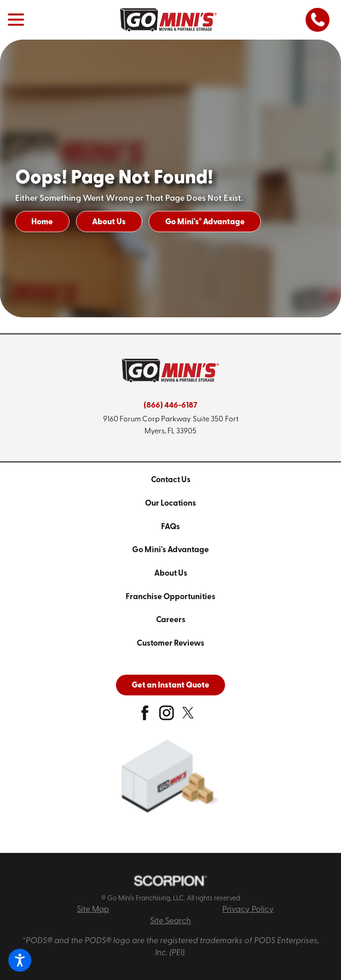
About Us (109, 222)
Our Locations (170, 504)
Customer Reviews (170, 644)
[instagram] (167, 717)
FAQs (170, 527)
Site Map (93, 910)
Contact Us (171, 480)
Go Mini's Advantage (205, 222)
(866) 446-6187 (170, 405)
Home (42, 222)
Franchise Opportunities (170, 597)
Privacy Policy (248, 910)
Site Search (170, 921)
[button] (20, 960)
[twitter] (188, 717)
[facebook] (145, 717)
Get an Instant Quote (170, 685)
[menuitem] (170, 480)
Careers (171, 620)
